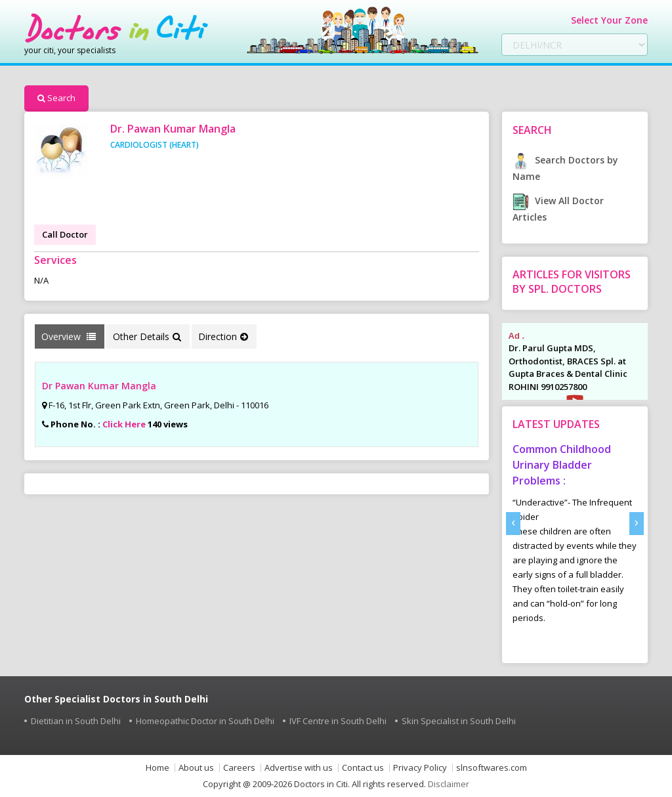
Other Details (147, 336)
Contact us (363, 768)
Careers (239, 768)
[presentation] (513, 524)
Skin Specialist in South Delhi (459, 721)
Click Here (124, 424)
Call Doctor (65, 234)
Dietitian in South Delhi (76, 721)
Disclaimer (449, 784)
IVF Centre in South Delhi (338, 721)
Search (56, 98)
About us (196, 768)
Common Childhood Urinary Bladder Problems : (562, 465)
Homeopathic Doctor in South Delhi (205, 721)
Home (157, 768)
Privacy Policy (420, 768)
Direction (223, 336)
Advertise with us (299, 768)
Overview (69, 336)
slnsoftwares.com (492, 768)
